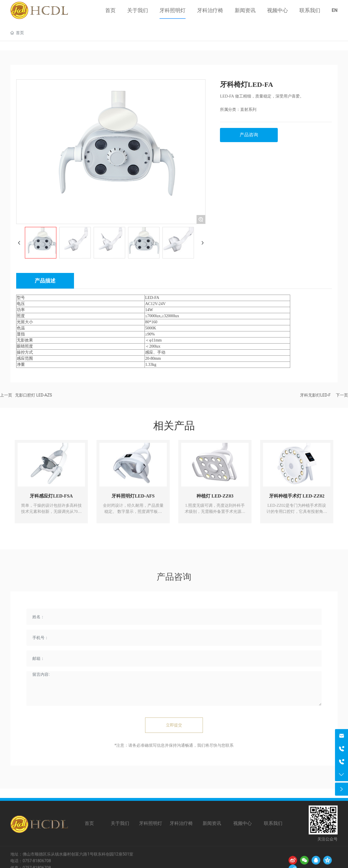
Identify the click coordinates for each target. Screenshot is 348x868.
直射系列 (248, 110)
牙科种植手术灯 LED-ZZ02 (297, 496)
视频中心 (243, 823)
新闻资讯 (212, 823)
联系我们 (273, 823)
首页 (89, 823)
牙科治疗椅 (181, 823)
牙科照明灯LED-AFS (133, 496)
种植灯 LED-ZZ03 (215, 496)
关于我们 (120, 823)
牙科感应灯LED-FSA (51, 496)
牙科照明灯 (151, 823)
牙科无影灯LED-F (315, 395)
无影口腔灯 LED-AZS (34, 395)
